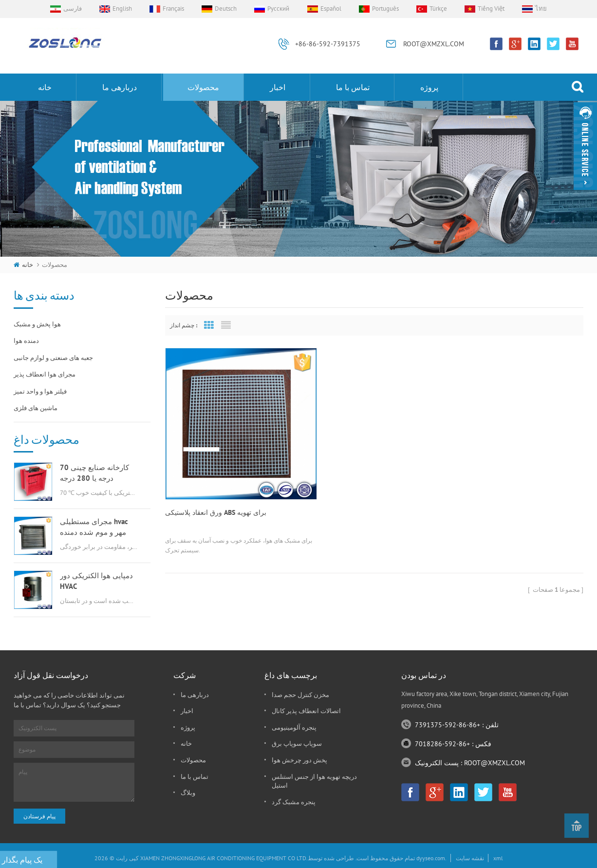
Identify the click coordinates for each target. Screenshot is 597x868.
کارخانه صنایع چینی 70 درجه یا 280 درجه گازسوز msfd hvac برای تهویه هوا (96, 473)
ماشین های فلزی (36, 408)
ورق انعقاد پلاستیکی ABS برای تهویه (216, 489)
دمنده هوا (26, 341)
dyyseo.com (431, 858)
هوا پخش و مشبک (37, 324)
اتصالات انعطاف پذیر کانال (306, 711)
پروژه (429, 87)
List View (226, 325)
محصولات (203, 87)
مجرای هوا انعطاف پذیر (45, 374)
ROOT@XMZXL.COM (434, 44)
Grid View (209, 325)
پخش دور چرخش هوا (299, 760)
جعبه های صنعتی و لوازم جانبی (53, 358)
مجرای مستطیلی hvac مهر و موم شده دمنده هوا (94, 527)
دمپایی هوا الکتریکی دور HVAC (96, 581)
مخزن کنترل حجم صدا (300, 695)
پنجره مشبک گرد (294, 802)
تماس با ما (353, 87)
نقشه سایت (470, 858)
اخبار (278, 87)
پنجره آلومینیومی (294, 727)
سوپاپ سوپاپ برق (297, 744)
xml (498, 858)
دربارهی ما (120, 87)
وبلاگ (188, 793)
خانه (45, 87)
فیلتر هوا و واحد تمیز (40, 391)
